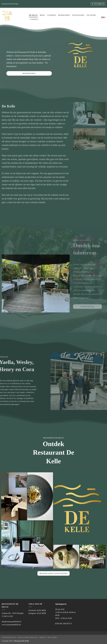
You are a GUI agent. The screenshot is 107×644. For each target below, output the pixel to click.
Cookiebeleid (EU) (9, 637)
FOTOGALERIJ (78, 15)
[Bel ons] (103, 4)
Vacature (91, 15)
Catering (52, 15)
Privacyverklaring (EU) (28, 637)
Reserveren (64, 15)
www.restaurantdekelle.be (11, 625)
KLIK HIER (41, 610)
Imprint (43, 637)
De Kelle (33, 15)
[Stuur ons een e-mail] (100, 4)
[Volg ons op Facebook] (92, 4)
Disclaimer (52, 637)
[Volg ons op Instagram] (96, 4)
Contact (34, 19)
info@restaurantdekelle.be (11, 622)
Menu (42, 15)
